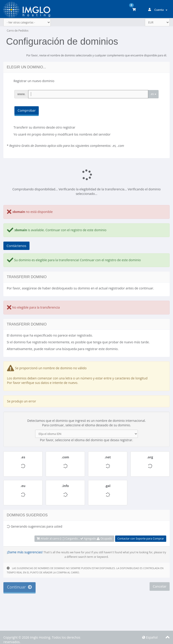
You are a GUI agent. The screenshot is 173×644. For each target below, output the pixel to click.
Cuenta (161, 10)
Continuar (19, 587)
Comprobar (27, 110)
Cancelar (160, 586)
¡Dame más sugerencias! (25, 552)
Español (150, 637)
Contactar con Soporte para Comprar (141, 539)
